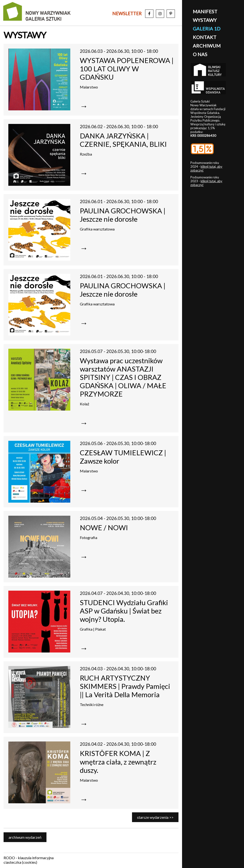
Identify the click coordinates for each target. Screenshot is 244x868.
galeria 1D (207, 29)
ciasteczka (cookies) (20, 862)
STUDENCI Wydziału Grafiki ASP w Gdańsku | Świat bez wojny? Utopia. (124, 611)
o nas (200, 54)
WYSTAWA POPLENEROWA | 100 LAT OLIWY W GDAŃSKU (127, 69)
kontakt (205, 37)
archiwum (207, 46)
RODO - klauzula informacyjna (29, 858)
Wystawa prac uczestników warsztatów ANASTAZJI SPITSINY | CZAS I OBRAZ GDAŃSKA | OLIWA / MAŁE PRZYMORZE (123, 377)
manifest (205, 11)
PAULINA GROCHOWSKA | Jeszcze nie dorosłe (123, 215)
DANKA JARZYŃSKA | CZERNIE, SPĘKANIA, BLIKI (123, 140)
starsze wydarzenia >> (155, 817)
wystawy (205, 20)
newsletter (127, 14)
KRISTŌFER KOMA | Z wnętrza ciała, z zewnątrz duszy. (118, 762)
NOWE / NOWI (104, 527)
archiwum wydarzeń (25, 837)
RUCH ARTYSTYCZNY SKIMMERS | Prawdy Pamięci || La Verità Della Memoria (125, 686)
